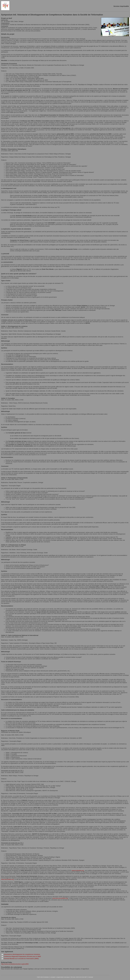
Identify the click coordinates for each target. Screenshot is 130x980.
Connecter (91, 977)
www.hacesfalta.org (7, 879)
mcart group (67, 977)
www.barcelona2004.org (60, 898)
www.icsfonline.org (78, 870)
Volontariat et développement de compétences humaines (22, 954)
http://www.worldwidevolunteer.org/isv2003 (15, 964)
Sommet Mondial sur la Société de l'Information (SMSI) (21, 959)
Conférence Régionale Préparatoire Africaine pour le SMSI (22, 956)
